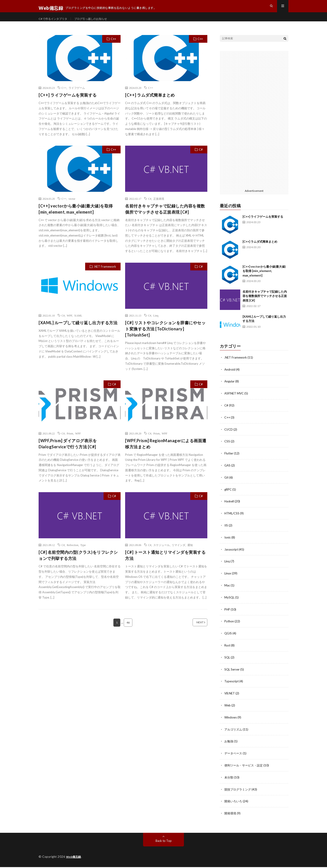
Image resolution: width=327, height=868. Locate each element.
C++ (113, 47)
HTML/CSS (232, 519)
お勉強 (229, 744)
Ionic (228, 543)
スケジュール (161, 553)
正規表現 (159, 207)
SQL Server (232, 673)
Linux (228, 578)
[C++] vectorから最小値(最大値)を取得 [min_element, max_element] (76, 217)
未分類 (229, 779)
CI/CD (229, 436)
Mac (227, 590)
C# (201, 158)
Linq (156, 324)
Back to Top (164, 842)
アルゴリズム (234, 732)
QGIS (228, 637)
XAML (78, 324)
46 (128, 631)
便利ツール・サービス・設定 (245, 767)
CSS (227, 448)
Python (230, 625)
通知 (190, 553)
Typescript (232, 685)
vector (72, 207)
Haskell (229, 507)
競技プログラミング (239, 791)
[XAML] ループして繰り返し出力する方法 (78, 331)
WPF (69, 324)
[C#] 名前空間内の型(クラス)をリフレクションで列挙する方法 (78, 564)
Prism (70, 441)
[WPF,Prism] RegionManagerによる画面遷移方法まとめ (166, 452)
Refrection (73, 553)
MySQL (230, 602)
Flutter (229, 460)
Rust (228, 649)
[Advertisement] (254, 127)
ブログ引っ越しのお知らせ (98, 23)
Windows (231, 720)
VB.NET (230, 696)
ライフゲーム (77, 96)
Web (228, 708)
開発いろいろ (234, 803)
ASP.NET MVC (235, 401)
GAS (228, 472)
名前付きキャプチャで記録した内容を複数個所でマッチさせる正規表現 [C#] (165, 217)
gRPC (228, 495)
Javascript (232, 555)
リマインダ (178, 553)
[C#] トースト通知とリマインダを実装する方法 (165, 564)
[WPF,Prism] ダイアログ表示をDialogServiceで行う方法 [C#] (68, 452)
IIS (226, 531)
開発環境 (231, 814)
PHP (228, 614)
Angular (230, 389)
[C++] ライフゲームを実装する (68, 103)
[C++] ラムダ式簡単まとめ (150, 103)
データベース (234, 755)
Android (230, 377)
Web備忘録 (74, 858)
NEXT (194, 631)
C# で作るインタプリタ (55, 23)
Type (83, 553)
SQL (227, 661)
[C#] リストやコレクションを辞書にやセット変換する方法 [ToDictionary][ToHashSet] (165, 337)
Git (227, 484)
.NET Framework (105, 275)
